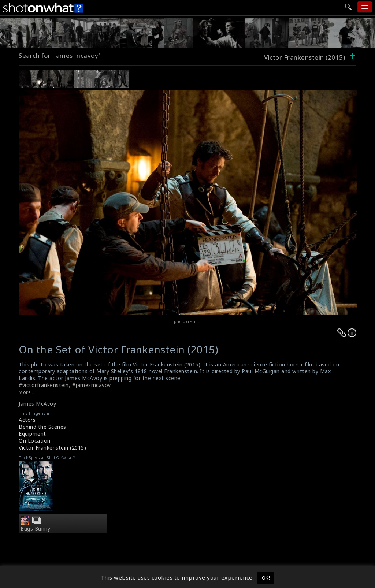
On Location (35, 441)
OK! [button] (266, 578)
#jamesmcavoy (92, 385)
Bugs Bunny (35, 529)
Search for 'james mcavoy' (60, 55)
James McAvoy (37, 404)
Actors (27, 420)
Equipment (32, 434)
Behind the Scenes (42, 427)
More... (27, 392)
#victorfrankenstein (44, 385)
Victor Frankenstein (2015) (52, 448)
